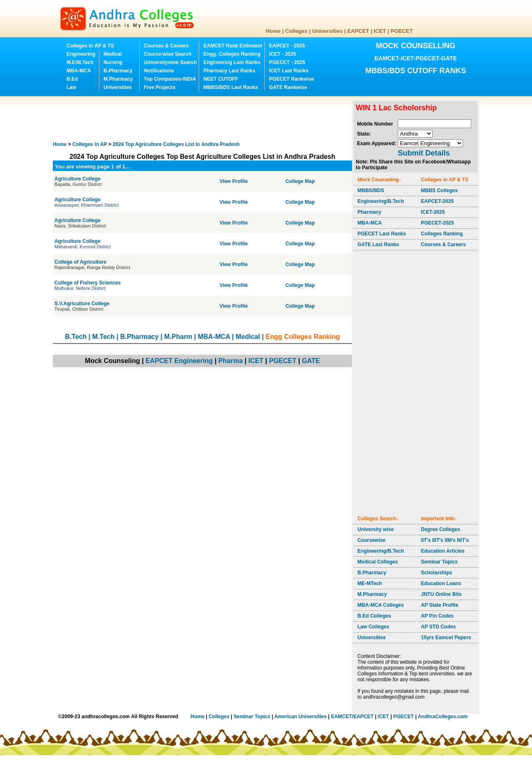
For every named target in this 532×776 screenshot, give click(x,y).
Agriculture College (78, 179)
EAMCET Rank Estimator (233, 46)
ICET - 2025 (282, 54)
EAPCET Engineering (179, 361)
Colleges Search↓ (378, 519)
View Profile (234, 181)
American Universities (300, 717)
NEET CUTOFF (221, 79)
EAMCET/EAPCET (352, 717)
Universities (328, 31)
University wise (376, 529)
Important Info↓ (439, 519)
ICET (380, 31)
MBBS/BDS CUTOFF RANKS (416, 71)
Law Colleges (373, 627)
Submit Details (424, 153)
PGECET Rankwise (291, 79)
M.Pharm (178, 337)
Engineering (81, 54)
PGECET (402, 31)
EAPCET (358, 31)
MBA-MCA (79, 71)
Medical (113, 54)
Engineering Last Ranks (232, 62)
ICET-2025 (433, 212)
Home (273, 31)
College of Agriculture (80, 262)
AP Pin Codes (437, 616)
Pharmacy (369, 212)
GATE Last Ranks (378, 245)
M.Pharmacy (118, 79)
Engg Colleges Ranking (303, 337)
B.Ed (72, 79)
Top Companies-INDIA (170, 79)
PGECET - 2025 (287, 62)
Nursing (113, 62)
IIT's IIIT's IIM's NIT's (445, 540)
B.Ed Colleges (374, 616)
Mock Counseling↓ (379, 180)
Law (71, 87)
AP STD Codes (438, 627)
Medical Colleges (378, 562)
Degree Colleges (441, 529)
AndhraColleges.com (443, 717)
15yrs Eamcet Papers (446, 638)
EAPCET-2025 (437, 201)
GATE (311, 361)
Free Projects (160, 87)
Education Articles (443, 551)
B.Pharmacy (118, 71)
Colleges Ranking (442, 234)
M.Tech (103, 337)
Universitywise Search (170, 62)
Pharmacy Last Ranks (229, 71)
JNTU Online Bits (441, 594)
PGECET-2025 (437, 223)
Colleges (296, 31)
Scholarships (437, 573)
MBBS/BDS (371, 190)
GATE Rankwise (288, 87)
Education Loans (441, 583)
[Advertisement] (204, 119)
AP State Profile (440, 605)
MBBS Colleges (440, 190)
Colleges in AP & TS (90, 46)
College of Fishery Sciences (87, 283)
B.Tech (76, 337)
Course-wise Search (168, 54)
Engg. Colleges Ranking (232, 54)
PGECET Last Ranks (382, 234)
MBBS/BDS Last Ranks (230, 87)
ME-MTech (370, 583)
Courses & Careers (166, 46)
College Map (300, 181)
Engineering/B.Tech (381, 201)
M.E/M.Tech (80, 62)
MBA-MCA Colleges (381, 605)
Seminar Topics (439, 562)
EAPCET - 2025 (287, 46)
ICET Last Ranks (289, 71)
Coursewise (371, 540)
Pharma (230, 361)
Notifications (159, 71)
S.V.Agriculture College (82, 304)
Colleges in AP (90, 144)
